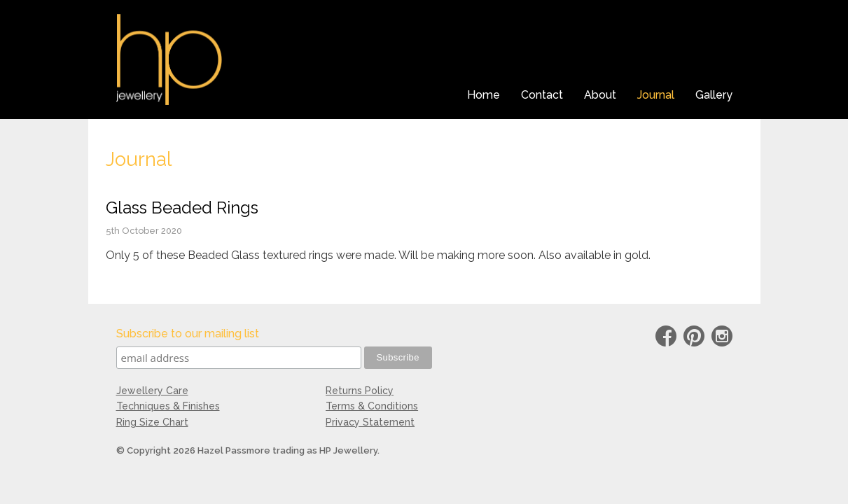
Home (484, 95)
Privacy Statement (370, 422)
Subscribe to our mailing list (188, 334)
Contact (542, 95)
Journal (656, 95)
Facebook (666, 338)
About (600, 95)
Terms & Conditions (372, 406)
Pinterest (694, 338)
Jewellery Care (152, 391)
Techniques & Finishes (168, 406)
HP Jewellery (169, 59)
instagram (722, 338)
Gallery (714, 95)
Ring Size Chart (152, 422)
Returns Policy (360, 391)
